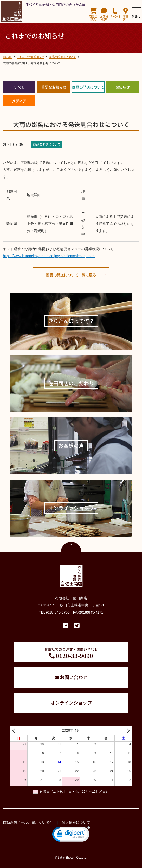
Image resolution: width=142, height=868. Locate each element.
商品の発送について (88, 87)
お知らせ (123, 87)
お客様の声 (104, 14)
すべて (19, 87)
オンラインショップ (71, 703)
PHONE (115, 13)
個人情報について (76, 822)
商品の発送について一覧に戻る (71, 275)
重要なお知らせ (54, 87)
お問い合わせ (74, 677)
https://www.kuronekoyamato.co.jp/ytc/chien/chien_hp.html (49, 256)
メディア (19, 101)
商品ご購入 (93, 14)
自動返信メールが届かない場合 (28, 822)
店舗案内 (126, 14)
